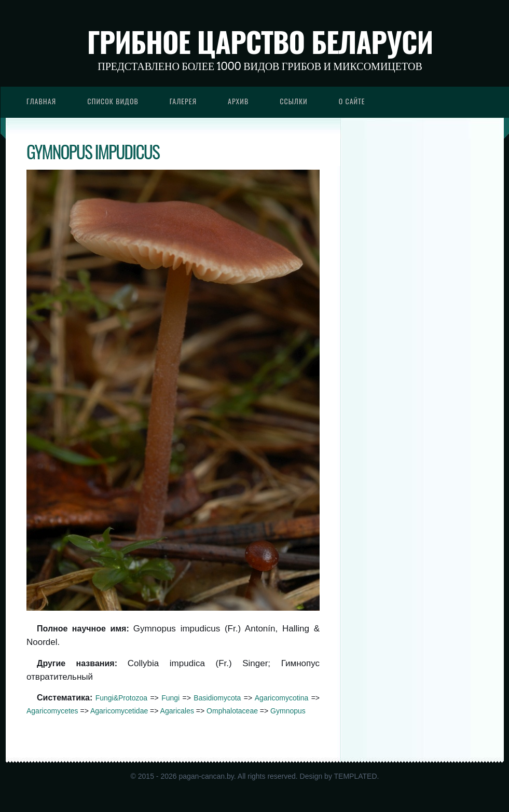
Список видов (113, 101)
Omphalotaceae (232, 711)
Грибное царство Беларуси (260, 42)
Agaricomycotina (282, 698)
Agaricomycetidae (119, 711)
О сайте (352, 101)
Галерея (183, 101)
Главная (41, 101)
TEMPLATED (356, 776)
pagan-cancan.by (206, 776)
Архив (238, 101)
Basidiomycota (217, 698)
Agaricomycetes (52, 711)
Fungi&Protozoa (121, 698)
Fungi (170, 698)
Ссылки (294, 101)
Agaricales (177, 711)
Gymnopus (288, 711)
